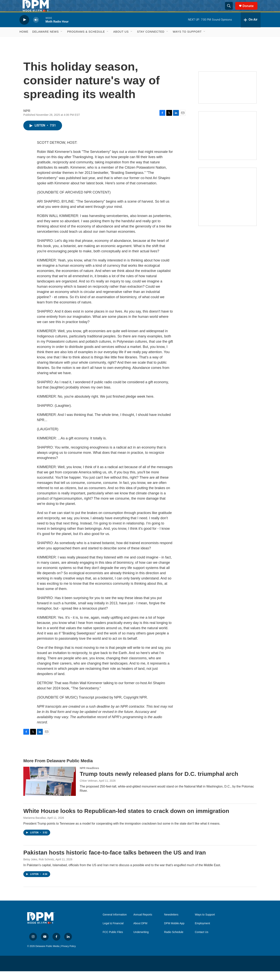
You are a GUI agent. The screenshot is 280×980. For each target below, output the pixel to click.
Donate (250, 10)
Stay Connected (151, 40)
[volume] (36, 28)
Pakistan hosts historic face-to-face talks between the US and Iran (115, 861)
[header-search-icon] (231, 10)
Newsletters (171, 923)
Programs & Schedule (86, 40)
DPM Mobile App (174, 932)
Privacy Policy (69, 955)
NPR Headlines (89, 777)
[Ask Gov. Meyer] (227, 206)
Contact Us (202, 941)
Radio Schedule (174, 941)
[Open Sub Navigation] (62, 40)
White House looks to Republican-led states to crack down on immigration (126, 820)
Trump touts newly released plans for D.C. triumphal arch (159, 783)
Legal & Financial (113, 932)
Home (24, 40)
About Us (121, 40)
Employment (202, 932)
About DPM (140, 932)
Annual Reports (143, 923)
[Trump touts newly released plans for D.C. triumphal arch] (50, 790)
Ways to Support (187, 40)
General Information (115, 923)
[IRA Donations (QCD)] (227, 144)
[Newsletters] (227, 96)
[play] (24, 28)
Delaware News (45, 40)
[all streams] (251, 29)
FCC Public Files (113, 941)
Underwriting (141, 941)
